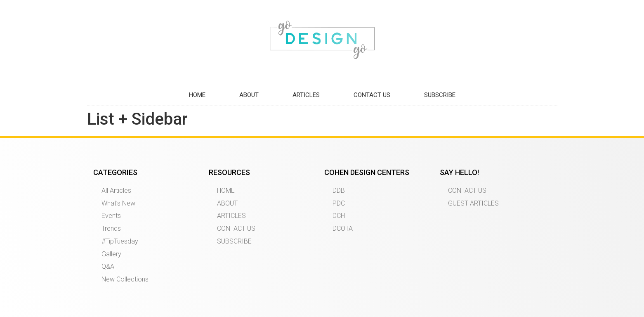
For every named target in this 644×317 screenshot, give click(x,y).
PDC (339, 203)
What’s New (118, 203)
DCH (339, 216)
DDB (339, 190)
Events (111, 216)
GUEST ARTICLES (473, 203)
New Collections (125, 279)
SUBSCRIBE (440, 95)
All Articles (116, 190)
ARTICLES (306, 95)
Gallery (111, 254)
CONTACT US (372, 95)
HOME (197, 95)
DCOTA (343, 228)
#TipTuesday (120, 241)
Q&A (108, 266)
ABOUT (249, 95)
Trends (111, 228)
